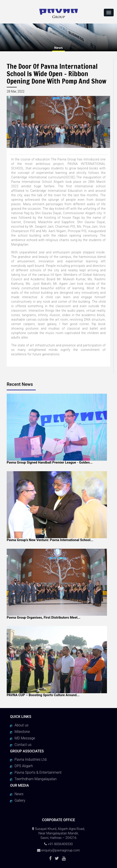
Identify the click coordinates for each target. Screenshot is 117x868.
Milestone (22, 732)
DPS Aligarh (24, 766)
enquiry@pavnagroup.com (61, 850)
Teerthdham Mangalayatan (36, 779)
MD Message (25, 738)
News (19, 794)
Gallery (20, 800)
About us (22, 725)
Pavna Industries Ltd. (31, 759)
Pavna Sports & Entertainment (38, 772)
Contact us (23, 745)
